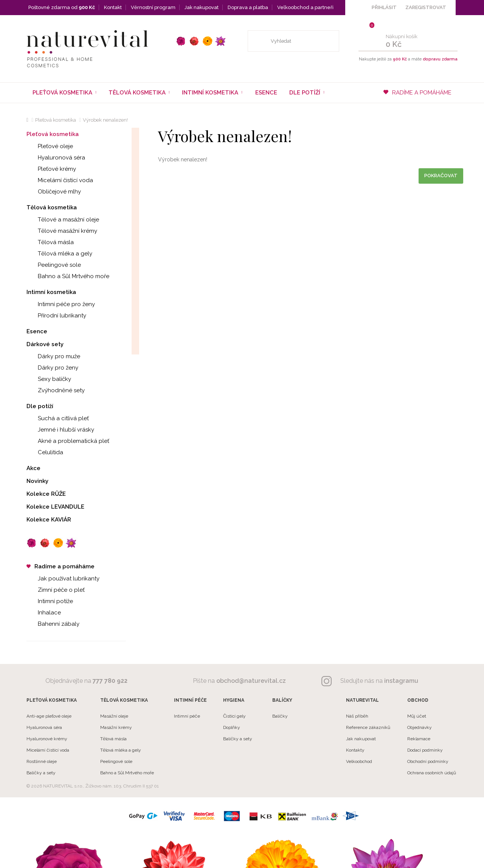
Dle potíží (40, 406)
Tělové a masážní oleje (63, 220)
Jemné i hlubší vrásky (60, 430)
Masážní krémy (116, 727)
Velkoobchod (359, 761)
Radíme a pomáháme (60, 566)
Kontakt (113, 7)
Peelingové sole (54, 265)
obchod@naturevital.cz (251, 681)
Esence (266, 93)
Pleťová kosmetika (56, 120)
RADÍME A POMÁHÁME (417, 93)
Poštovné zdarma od (62, 7)
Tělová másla (50, 242)
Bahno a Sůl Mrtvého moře (68, 276)
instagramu (401, 681)
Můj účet (417, 716)
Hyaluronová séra (56, 158)
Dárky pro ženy (52, 368)
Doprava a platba (248, 7)
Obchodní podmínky (428, 761)
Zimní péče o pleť (56, 590)
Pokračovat (441, 176)
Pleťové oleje (50, 146)
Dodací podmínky (425, 750)
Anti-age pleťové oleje (49, 716)
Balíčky (280, 716)
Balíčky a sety (41, 773)
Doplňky (232, 727)
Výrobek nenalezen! (105, 120)
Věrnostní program (153, 7)
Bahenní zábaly (53, 624)
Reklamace (419, 739)
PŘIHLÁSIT (384, 7)
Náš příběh (357, 716)
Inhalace (44, 613)
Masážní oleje (114, 716)
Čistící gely (234, 716)
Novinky (37, 481)
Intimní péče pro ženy (61, 304)
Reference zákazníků (368, 727)
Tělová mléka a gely (59, 254)
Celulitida (45, 452)
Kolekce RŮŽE (46, 494)
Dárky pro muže (53, 356)
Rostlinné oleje (42, 761)
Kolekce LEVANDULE (55, 507)
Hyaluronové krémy (47, 739)
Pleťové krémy (51, 169)
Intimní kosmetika (51, 292)
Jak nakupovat (202, 7)
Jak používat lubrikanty (63, 579)
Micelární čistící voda (60, 180)
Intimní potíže (50, 601)
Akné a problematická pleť (68, 441)
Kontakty (355, 750)
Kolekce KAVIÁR (49, 520)
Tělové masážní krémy (62, 231)
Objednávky (420, 727)
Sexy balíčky (49, 379)
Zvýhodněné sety (56, 390)
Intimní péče (187, 716)
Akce (33, 468)
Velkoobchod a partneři (305, 7)
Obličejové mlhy (54, 192)
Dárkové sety (45, 344)
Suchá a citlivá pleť (58, 418)
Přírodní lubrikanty (56, 316)
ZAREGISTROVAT (426, 7)
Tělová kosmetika (52, 207)
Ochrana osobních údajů (432, 773)
